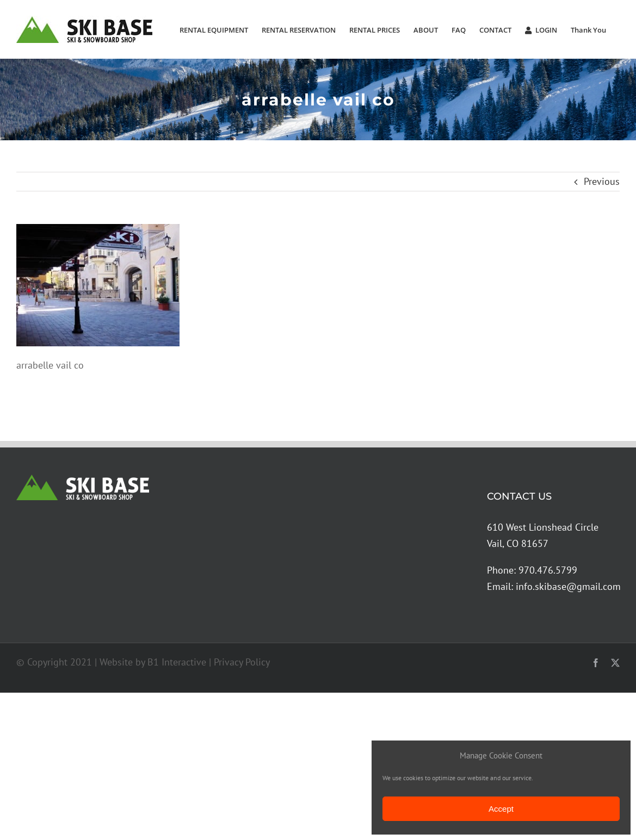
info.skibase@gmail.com (568, 586)
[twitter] (615, 663)
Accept (501, 809)
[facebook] (596, 663)
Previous (602, 181)
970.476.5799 (548, 570)
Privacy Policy (242, 662)
